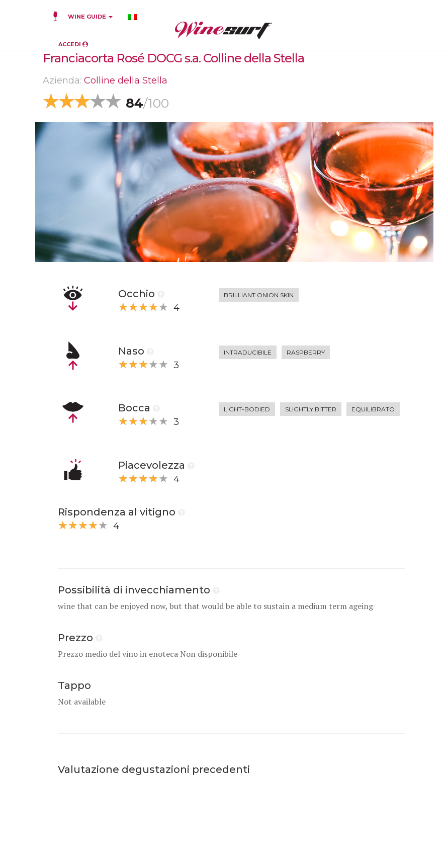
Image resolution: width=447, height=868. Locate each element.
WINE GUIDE (90, 17)
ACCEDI (73, 44)
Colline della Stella (126, 80)
